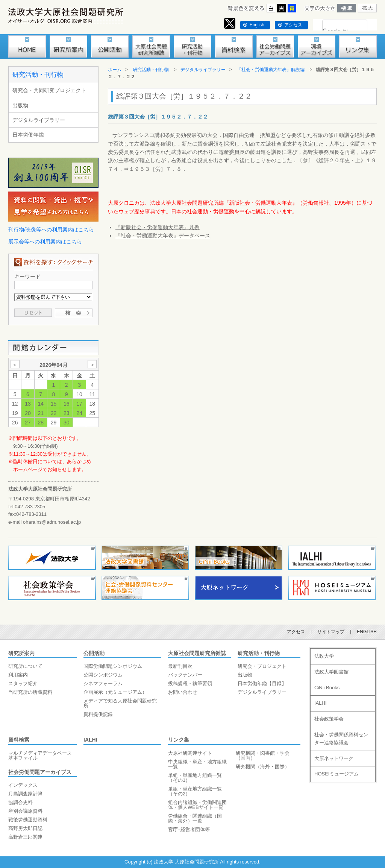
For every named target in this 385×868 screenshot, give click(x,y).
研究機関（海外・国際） (263, 767)
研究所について (25, 666)
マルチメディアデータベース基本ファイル (40, 756)
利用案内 (18, 675)
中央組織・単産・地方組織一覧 (197, 764)
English (257, 25)
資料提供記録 (98, 714)
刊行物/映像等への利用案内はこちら (51, 230)
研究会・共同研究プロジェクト (49, 90)
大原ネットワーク (334, 758)
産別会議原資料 (25, 811)
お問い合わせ (183, 692)
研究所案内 (21, 653)
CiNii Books (327, 688)
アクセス (293, 25)
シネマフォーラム (103, 683)
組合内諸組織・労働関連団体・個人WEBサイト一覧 (197, 805)
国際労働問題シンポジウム (113, 666)
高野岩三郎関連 (25, 837)
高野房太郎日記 (25, 828)
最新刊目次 (180, 666)
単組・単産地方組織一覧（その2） (195, 791)
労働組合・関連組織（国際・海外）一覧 (195, 818)
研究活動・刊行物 (38, 75)
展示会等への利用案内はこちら (45, 242)
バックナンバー (185, 675)
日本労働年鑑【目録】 (262, 683)
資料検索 (19, 740)
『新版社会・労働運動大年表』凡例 (158, 227)
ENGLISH (367, 632)
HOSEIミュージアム (336, 774)
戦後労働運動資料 (28, 820)
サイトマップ (331, 632)
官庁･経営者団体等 (189, 829)
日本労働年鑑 (28, 135)
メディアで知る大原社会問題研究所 (120, 703)
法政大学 (324, 656)
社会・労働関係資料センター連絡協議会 (341, 739)
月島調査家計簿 (25, 794)
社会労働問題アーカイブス (40, 772)
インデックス (23, 785)
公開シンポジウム (103, 675)
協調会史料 (20, 802)
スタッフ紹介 (23, 683)
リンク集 (179, 740)
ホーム (115, 70)
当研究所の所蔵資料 (30, 692)
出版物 (20, 105)
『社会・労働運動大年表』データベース (163, 236)
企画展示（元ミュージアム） (115, 692)
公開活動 (94, 653)
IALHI (90, 740)
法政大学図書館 (331, 672)
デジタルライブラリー (39, 120)
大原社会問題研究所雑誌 (197, 653)
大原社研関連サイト (190, 753)
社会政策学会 (329, 719)
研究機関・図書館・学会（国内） (263, 756)
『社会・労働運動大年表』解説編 (271, 70)
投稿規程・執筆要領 (190, 683)
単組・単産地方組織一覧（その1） (195, 778)
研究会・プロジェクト (262, 666)
